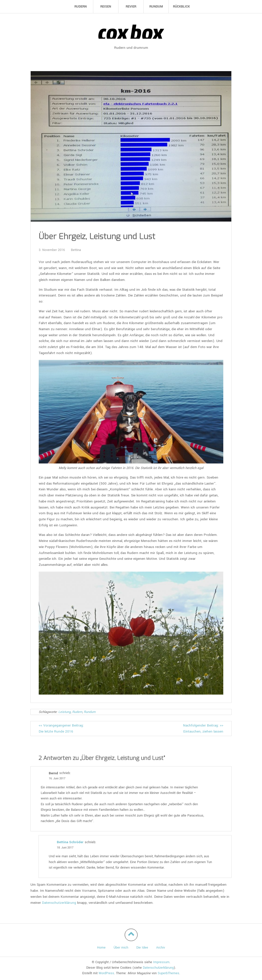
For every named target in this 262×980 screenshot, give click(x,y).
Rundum (90, 712)
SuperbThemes (168, 973)
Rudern (77, 712)
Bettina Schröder (70, 842)
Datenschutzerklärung (59, 903)
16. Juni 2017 (57, 778)
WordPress (106, 973)
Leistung (64, 712)
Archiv (161, 948)
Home (101, 948)
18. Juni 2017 (65, 848)
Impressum (161, 962)
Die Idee (142, 948)
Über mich (121, 948)
